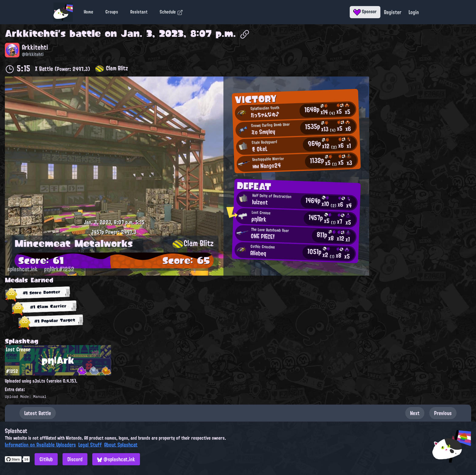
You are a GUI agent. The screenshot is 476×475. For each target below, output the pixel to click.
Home (88, 12)
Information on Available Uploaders (40, 445)
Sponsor (365, 12)
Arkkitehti (31, 33)
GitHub (46, 459)
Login (414, 12)
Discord (75, 459)
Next (415, 413)
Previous (443, 413)
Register (393, 12)
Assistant (139, 12)
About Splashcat (121, 445)
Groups (112, 12)
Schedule (171, 12)
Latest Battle (38, 413)
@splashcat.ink (116, 459)
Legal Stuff (90, 445)
